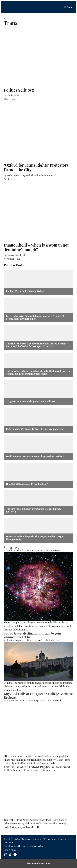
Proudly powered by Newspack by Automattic (24, 846)
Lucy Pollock (27, 175)
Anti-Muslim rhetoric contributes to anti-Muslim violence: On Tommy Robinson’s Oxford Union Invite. (38, 373)
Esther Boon (13, 175)
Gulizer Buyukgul (16, 255)
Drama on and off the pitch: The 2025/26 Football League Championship (35, 538)
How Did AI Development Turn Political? (27, 484)
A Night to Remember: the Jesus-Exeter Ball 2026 (31, 401)
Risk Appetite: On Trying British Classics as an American (35, 429)
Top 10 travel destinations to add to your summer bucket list (33, 635)
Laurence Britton (16, 700)
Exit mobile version (38, 864)
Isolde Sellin (13, 95)
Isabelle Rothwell (47, 175)
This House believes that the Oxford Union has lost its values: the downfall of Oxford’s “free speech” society (37, 345)
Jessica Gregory (15, 640)
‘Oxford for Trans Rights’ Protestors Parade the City (36, 167)
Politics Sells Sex (19, 90)
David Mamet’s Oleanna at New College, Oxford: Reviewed (36, 456)
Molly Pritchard (15, 550)
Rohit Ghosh (14, 770)
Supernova (12, 547)
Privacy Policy (10, 850)
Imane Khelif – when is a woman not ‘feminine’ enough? (36, 247)
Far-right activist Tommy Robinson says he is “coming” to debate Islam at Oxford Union (36, 317)
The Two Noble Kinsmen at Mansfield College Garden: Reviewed (34, 510)
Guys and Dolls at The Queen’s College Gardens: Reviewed (38, 696)
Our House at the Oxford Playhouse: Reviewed (37, 767)
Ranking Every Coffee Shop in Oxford (25, 291)
